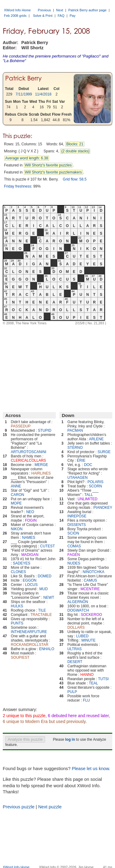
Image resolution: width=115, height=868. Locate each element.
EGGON (30, 580)
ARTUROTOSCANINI (29, 452)
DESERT (75, 662)
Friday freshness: (18, 186)
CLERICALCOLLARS (28, 460)
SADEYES (22, 563)
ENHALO (46, 649)
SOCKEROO (91, 615)
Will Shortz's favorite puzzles (48, 165)
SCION (73, 533)
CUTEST (48, 546)
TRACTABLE (41, 615)
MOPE (16, 503)
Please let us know (90, 769)
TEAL (94, 683)
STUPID (44, 430)
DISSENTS (77, 525)
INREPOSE (77, 516)
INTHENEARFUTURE (29, 632)
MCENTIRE (90, 589)
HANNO (87, 675)
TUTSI (103, 679)
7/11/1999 (24, 94)
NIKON (17, 529)
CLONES (18, 572)
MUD (43, 589)
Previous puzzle (19, 807)
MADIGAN (30, 555)
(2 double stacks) (75, 151)
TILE (42, 610)
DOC (88, 465)
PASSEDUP (21, 426)
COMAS (74, 546)
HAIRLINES (41, 473)
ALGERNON (78, 602)
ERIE (81, 460)
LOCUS (31, 585)
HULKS (17, 606)
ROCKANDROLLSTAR (29, 645)
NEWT (49, 598)
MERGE (41, 465)
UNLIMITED (88, 499)
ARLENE (96, 439)
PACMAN (75, 430)
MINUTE (88, 640)
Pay (73, 16)
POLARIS (95, 482)
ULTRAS (75, 649)
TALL (89, 495)
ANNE (16, 486)
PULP (72, 692)
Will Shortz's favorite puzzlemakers (53, 172)
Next (60, 10)
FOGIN (31, 520)
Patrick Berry (23, 78)
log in (70, 739)
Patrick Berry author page (88, 10)
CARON (17, 495)
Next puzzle (50, 807)
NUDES (74, 563)
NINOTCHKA (93, 572)
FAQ (61, 16)
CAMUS (90, 580)
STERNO (75, 448)
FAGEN (74, 555)
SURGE (104, 452)
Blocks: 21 (75, 144)
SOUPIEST (20, 658)
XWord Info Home (17, 10)
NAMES (29, 538)
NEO (30, 512)
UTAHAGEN (78, 478)
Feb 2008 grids (15, 16)
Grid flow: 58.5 (75, 179)
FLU (87, 700)
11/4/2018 (43, 94)
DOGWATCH (78, 610)
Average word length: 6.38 (27, 158)
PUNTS (17, 623)
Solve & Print (43, 16)
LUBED (82, 636)
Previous (44, 10)
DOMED (45, 576)
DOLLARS (76, 628)
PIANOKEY (103, 508)
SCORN (95, 486)
